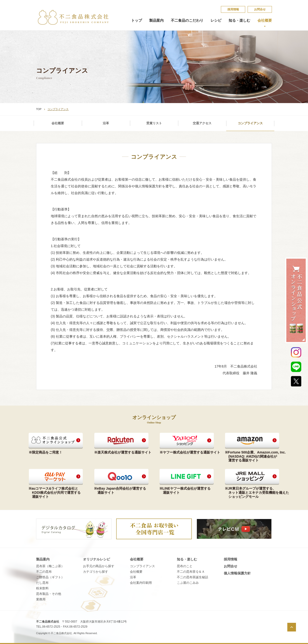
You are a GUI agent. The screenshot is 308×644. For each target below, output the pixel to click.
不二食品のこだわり (187, 20)
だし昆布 (42, 583)
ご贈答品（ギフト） (50, 577)
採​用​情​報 (233, 9)
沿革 (106, 123)
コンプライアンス (250, 123)
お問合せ (260, 9)
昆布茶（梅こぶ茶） (50, 566)
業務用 (41, 599)
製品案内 (156, 20)
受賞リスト (154, 123)
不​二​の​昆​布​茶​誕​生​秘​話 (192, 577)
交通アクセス (202, 123)
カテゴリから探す (96, 572)
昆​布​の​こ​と (185, 566)
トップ (137, 20)
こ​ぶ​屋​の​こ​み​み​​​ (188, 583)
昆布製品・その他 (49, 594)
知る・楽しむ (239, 20)
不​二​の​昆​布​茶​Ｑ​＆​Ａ (191, 572)
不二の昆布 (44, 572)
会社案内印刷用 (141, 583)
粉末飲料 (42, 588)
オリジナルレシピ (96, 559)
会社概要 (265, 20)
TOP (39, 109)
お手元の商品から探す (99, 566)
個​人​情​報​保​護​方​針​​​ (237, 573)
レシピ (216, 20)
